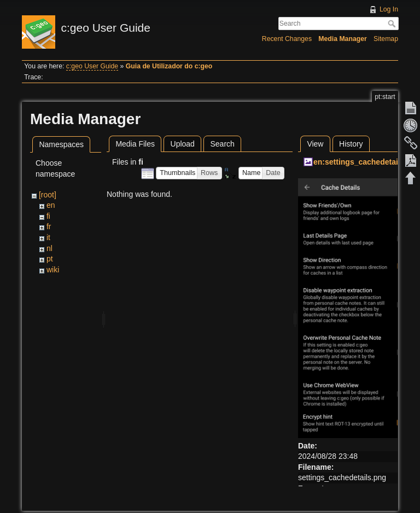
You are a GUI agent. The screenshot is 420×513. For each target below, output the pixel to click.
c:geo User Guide (92, 66)
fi (48, 216)
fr (49, 226)
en (51, 205)
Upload (183, 144)
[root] (48, 195)
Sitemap (386, 39)
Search (393, 24)
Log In (389, 9)
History (351, 144)
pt (50, 259)
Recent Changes (287, 39)
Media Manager (343, 39)
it (48, 237)
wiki (53, 270)
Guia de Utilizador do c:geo (169, 66)
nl (49, 248)
